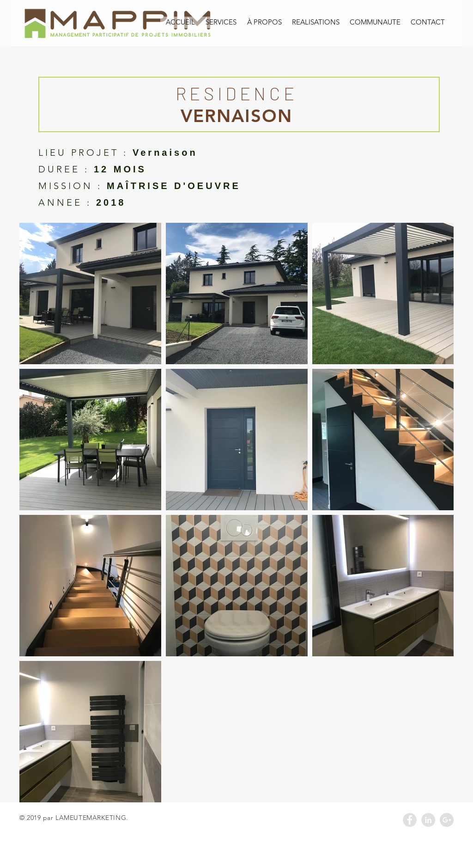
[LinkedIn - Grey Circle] (428, 820)
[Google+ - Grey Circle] (447, 820)
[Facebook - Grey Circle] (410, 820)
